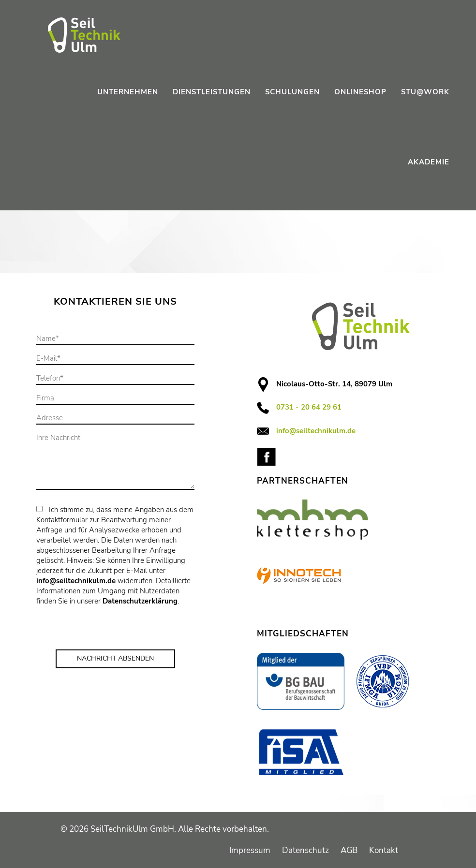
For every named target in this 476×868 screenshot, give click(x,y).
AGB (349, 850)
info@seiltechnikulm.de (76, 581)
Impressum (250, 850)
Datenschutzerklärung (140, 601)
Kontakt (384, 850)
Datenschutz (305, 850)
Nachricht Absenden (115, 658)
